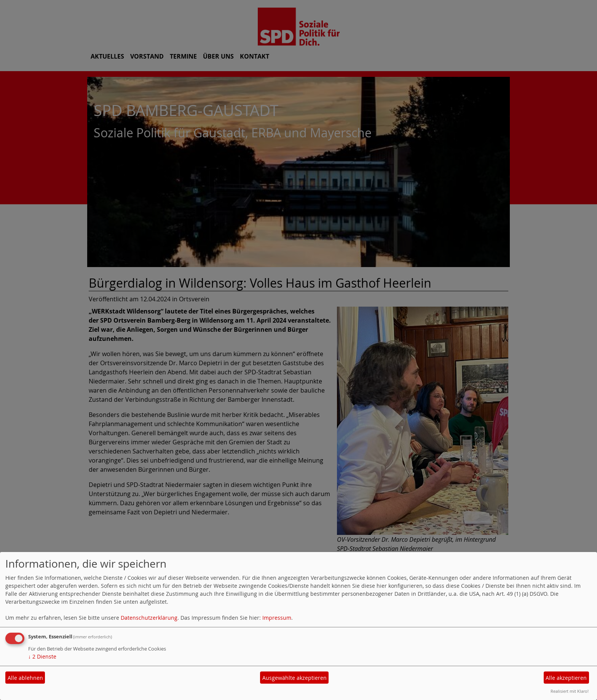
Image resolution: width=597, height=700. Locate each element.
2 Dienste (42, 656)
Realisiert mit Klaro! (570, 691)
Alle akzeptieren (566, 678)
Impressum (277, 618)
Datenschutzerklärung (149, 618)
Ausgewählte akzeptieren (295, 678)
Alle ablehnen (25, 678)
